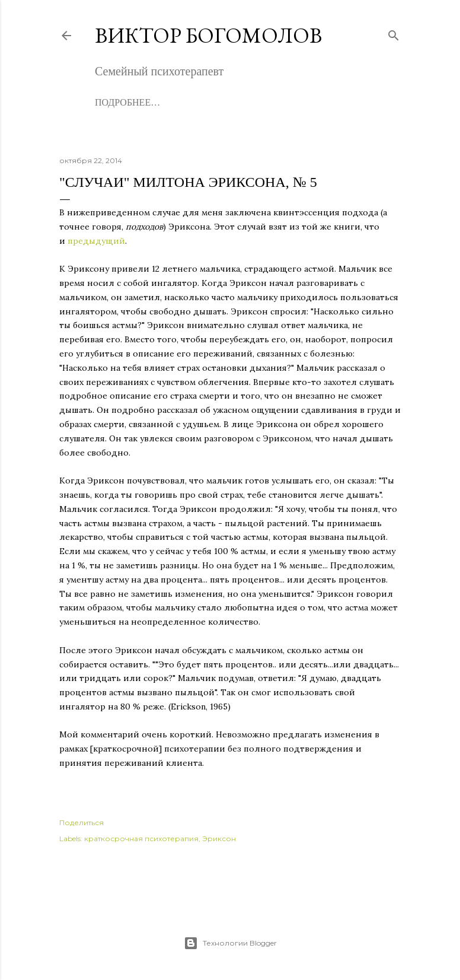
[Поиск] (394, 33)
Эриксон (219, 839)
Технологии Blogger (230, 943)
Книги (161, 102)
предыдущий (96, 241)
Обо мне (116, 102)
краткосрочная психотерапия (141, 839)
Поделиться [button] (82, 822)
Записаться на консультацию (263, 102)
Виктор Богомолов (208, 35)
